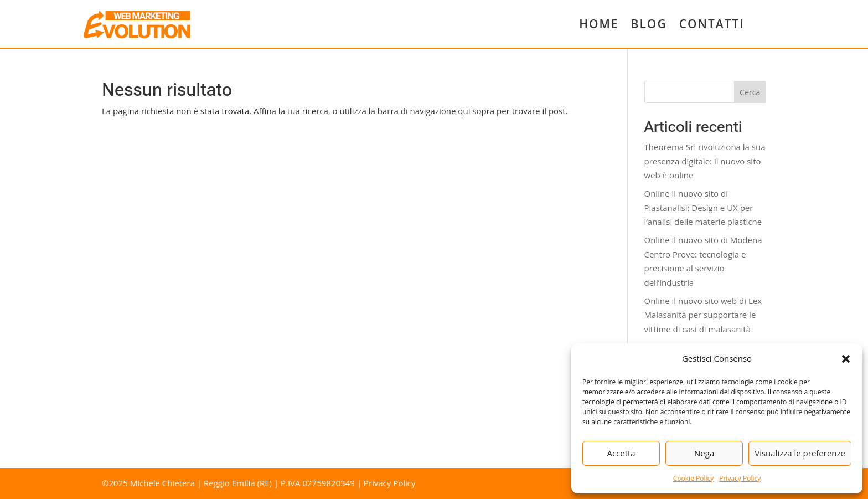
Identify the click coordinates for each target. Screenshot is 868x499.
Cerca (750, 92)
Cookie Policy (693, 478)
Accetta (621, 453)
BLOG (649, 24)
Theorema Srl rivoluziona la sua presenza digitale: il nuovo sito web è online (705, 161)
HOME (599, 24)
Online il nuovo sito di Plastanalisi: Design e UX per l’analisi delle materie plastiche (703, 207)
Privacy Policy (740, 478)
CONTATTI (712, 24)
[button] (846, 359)
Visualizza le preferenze (800, 453)
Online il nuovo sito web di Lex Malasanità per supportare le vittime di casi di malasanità (703, 315)
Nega (704, 453)
